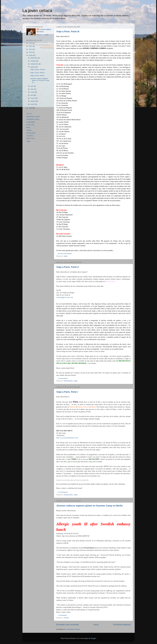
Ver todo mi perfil (43, 35)
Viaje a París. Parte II (68, 267)
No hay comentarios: (65, 254)
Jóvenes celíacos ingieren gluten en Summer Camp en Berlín (90, 506)
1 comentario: (63, 615)
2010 (31, 52)
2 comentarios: (63, 492)
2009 (31, 55)
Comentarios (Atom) (73, 629)
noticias (66, 618)
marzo (33, 98)
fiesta (28, 127)
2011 (31, 49)
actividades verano (33, 119)
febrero (33, 101)
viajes (66, 256)
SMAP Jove (30, 138)
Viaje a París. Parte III (68, 31)
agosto (33, 67)
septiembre (35, 64)
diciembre (34, 58)
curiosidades (31, 122)
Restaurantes (68, 381)
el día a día (30, 125)
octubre (33, 61)
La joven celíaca (37, 11)
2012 (31, 46)
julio (32, 86)
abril (32, 95)
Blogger (93, 638)
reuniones (30, 136)
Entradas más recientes (68, 624)
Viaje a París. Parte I (67, 392)
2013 (31, 43)
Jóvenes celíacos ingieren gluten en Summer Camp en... (40, 80)
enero (33, 104)
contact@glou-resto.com (65, 297)
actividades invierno (33, 116)
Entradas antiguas (122, 624)
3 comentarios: (63, 378)
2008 (31, 108)
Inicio (96, 624)
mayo (33, 92)
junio (33, 89)
